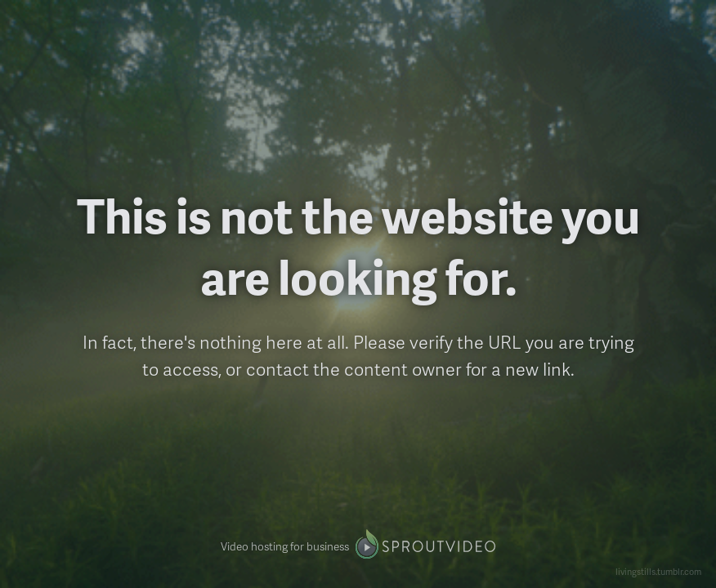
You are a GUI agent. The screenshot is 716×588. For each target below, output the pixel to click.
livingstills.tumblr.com (658, 571)
